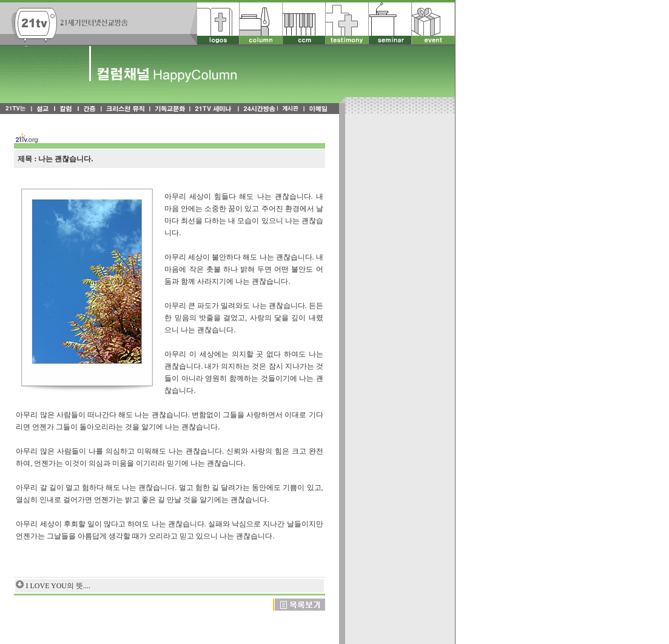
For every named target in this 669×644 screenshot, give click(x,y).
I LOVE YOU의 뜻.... (58, 586)
